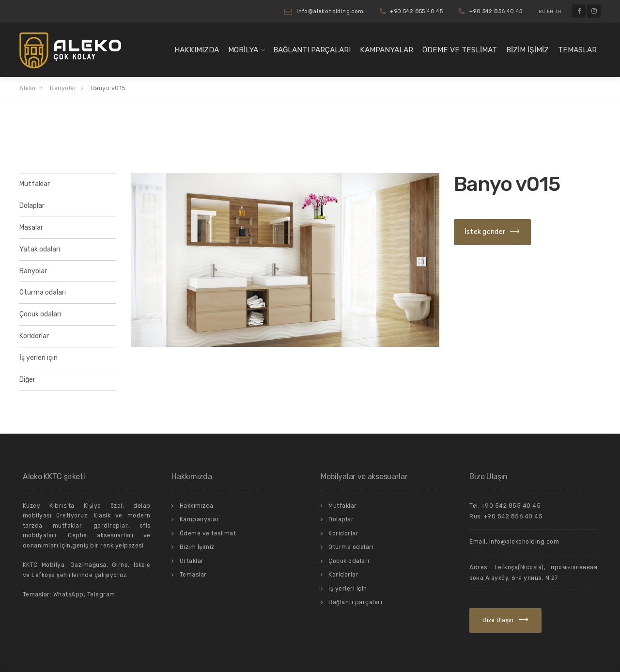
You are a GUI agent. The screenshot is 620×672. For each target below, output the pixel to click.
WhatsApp (69, 594)
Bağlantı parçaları (312, 50)
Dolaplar (32, 206)
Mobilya (243, 50)
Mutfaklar (35, 184)
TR (558, 12)
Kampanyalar (387, 50)
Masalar (31, 227)
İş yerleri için (39, 358)
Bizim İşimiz (527, 50)
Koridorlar (34, 336)
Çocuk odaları (40, 314)
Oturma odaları (43, 292)
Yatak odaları (40, 249)
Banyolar (33, 271)
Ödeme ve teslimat (460, 50)
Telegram (101, 594)
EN (550, 12)
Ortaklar (192, 561)
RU (542, 12)
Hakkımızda (197, 50)
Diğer (27, 380)
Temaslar (577, 50)
